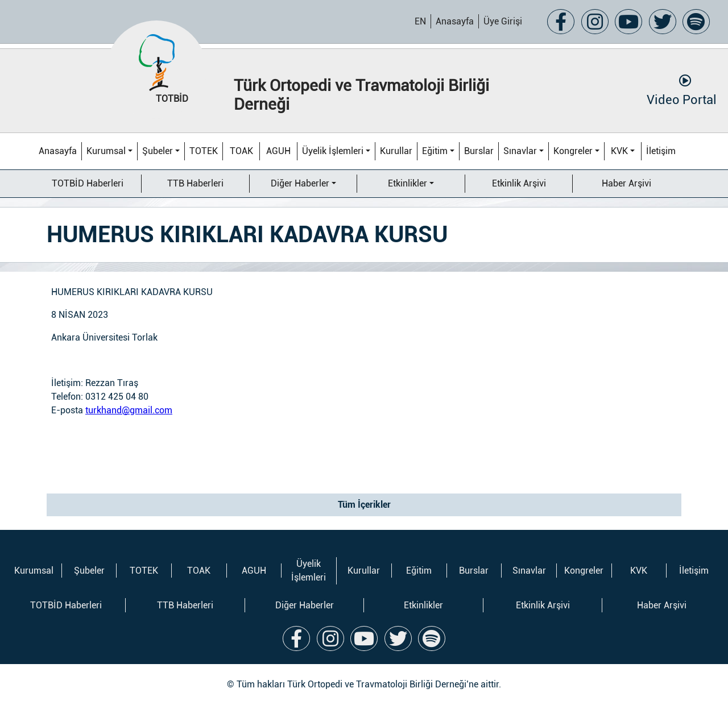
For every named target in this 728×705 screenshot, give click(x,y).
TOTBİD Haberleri (88, 183)
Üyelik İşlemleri (333, 151)
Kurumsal (106, 151)
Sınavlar (520, 151)
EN (420, 21)
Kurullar (396, 151)
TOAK (241, 151)
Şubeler (158, 151)
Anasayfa (455, 21)
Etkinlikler (408, 183)
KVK (619, 151)
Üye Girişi (503, 21)
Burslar (479, 151)
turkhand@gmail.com (129, 410)
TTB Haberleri (195, 183)
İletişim (661, 151)
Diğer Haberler (300, 183)
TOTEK (204, 151)
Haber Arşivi (626, 183)
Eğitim (435, 151)
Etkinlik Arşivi (519, 183)
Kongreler (573, 151)
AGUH (278, 151)
